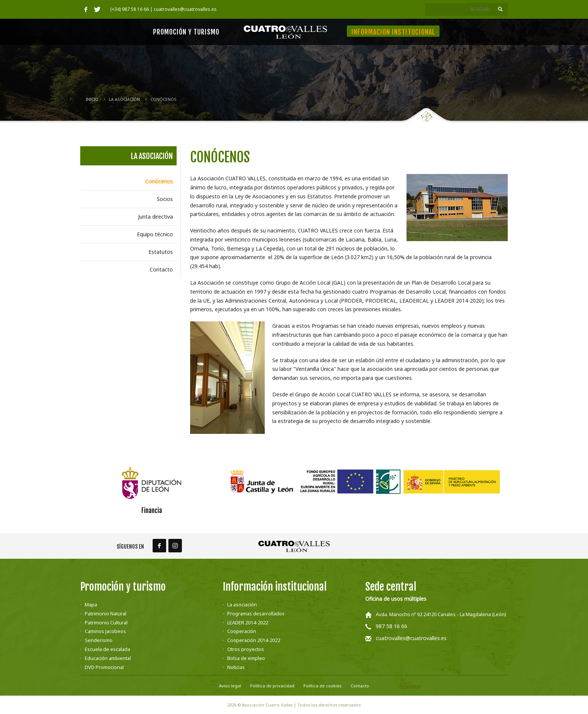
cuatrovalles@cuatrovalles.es (411, 638)
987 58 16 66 (391, 626)
